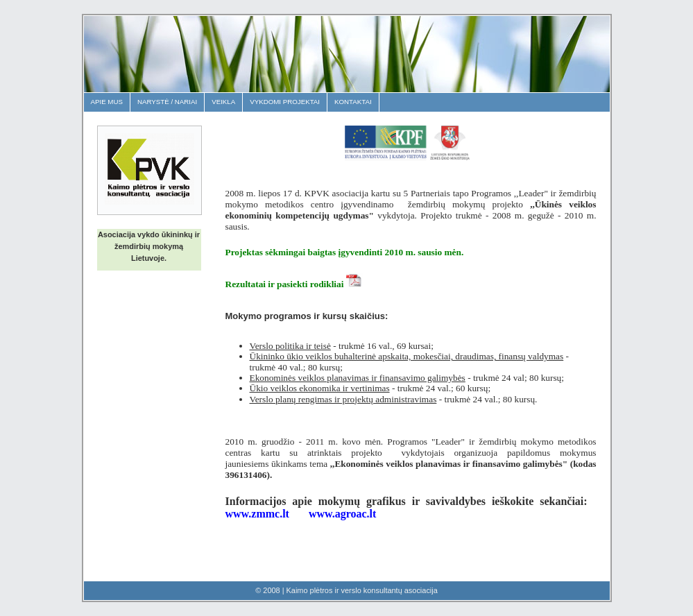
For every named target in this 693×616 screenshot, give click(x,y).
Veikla (223, 102)
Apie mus (107, 102)
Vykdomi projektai (285, 102)
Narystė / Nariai (167, 102)
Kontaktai (353, 102)
